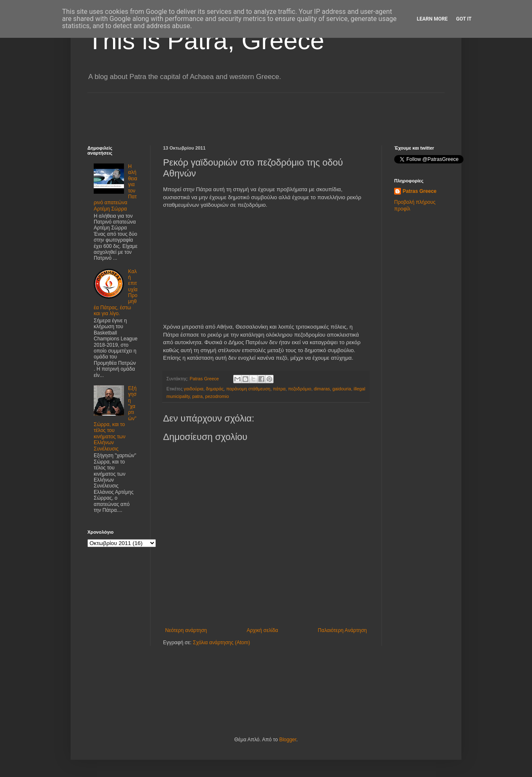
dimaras (322, 389)
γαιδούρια (194, 389)
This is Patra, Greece (206, 41)
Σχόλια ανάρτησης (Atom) (221, 643)
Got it (464, 19)
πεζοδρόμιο (300, 389)
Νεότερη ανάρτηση (186, 630)
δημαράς (215, 389)
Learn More (432, 19)
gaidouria (342, 389)
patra (198, 396)
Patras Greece (420, 191)
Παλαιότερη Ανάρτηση (342, 630)
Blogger (288, 740)
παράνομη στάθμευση (248, 389)
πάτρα (279, 389)
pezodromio (217, 396)
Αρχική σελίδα (262, 630)
